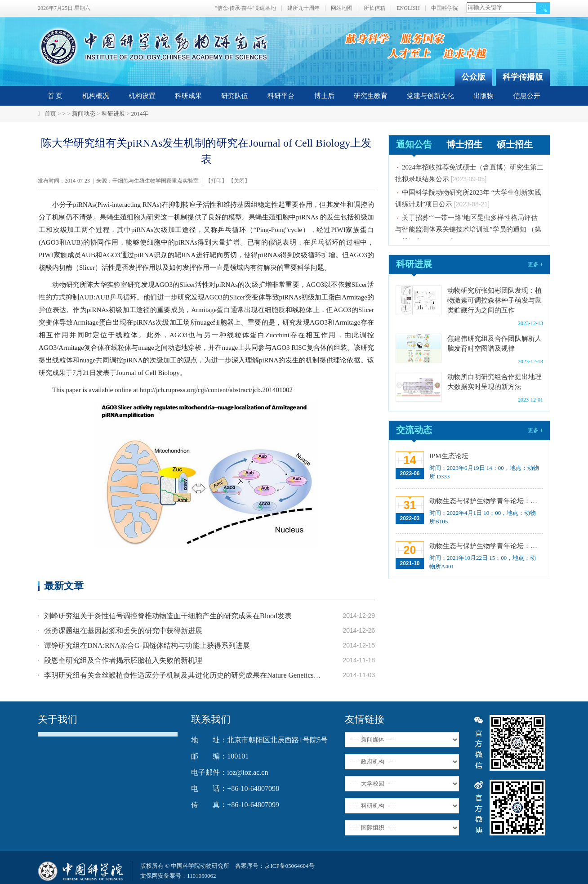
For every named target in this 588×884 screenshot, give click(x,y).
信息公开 (527, 96)
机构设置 (142, 96)
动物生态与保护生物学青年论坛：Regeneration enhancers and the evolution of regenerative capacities (485, 501)
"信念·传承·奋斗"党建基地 (245, 8)
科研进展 (113, 114)
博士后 (324, 96)
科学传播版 (523, 77)
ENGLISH (408, 8)
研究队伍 (235, 96)
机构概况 (96, 96)
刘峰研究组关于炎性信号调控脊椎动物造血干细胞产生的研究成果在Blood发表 (168, 616)
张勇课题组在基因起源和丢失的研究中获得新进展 (123, 631)
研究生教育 (371, 96)
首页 (50, 114)
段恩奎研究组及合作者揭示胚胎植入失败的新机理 (123, 660)
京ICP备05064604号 (289, 866)
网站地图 (342, 8)
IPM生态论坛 (449, 456)
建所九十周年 (303, 8)
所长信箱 (374, 8)
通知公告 (414, 144)
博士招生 (464, 144)
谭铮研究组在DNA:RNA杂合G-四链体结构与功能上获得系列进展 (147, 645)
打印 (216, 181)
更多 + (535, 264)
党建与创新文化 (430, 96)
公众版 (473, 77)
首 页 (55, 96)
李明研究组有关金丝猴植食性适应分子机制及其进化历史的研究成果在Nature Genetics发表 (183, 675)
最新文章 (64, 586)
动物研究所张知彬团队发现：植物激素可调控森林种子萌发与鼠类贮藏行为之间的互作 (494, 300)
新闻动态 (84, 114)
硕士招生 (515, 144)
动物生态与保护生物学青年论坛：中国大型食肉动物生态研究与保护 (485, 546)
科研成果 (188, 96)
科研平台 (281, 96)
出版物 (483, 96)
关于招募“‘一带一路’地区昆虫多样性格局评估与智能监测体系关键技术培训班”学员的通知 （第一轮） (468, 231)
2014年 (140, 114)
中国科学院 (445, 8)
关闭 (239, 181)
